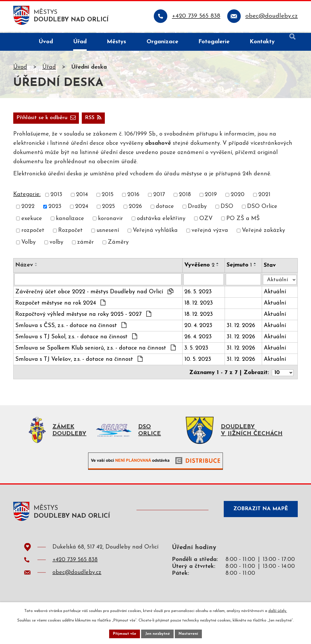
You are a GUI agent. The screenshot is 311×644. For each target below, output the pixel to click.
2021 (264, 197)
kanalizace (70, 220)
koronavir (110, 220)
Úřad (49, 68)
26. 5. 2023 (199, 294)
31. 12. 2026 (242, 328)
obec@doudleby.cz (77, 576)
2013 (56, 197)
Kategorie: (27, 196)
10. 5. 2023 (199, 362)
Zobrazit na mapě (259, 513)
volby (56, 244)
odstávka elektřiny (161, 220)
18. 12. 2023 (199, 305)
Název (24, 267)
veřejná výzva (210, 232)
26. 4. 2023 (199, 339)
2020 (238, 197)
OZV (206, 220)
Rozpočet (70, 232)
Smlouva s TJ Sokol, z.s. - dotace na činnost (76, 339)
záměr (86, 244)
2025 (108, 209)
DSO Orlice (262, 209)
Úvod (20, 68)
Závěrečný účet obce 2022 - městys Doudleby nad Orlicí (94, 294)
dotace (165, 209)
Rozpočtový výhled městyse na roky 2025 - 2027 (83, 316)
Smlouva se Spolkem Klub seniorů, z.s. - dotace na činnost (95, 350)
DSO (227, 209)
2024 (82, 209)
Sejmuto (240, 267)
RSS (26, 120)
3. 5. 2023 (197, 350)
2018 (185, 197)
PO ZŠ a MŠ (243, 220)
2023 (55, 209)
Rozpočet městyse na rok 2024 (60, 305)
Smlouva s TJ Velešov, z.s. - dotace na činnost (79, 361)
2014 (82, 197)
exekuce (32, 220)
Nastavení (190, 633)
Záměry (118, 244)
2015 (108, 197)
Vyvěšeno (200, 267)
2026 (135, 209)
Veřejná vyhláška (155, 232)
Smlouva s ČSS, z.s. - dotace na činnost (71, 328)
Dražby (197, 209)
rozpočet (33, 232)
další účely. (278, 610)
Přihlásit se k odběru (77, 120)
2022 (28, 209)
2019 (211, 197)
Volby (29, 244)
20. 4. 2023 (199, 328)
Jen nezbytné (158, 633)
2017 (159, 197)
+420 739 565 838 (75, 563)
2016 (133, 197)
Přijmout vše (124, 633)
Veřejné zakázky (263, 232)
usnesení (108, 232)
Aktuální (276, 294)
